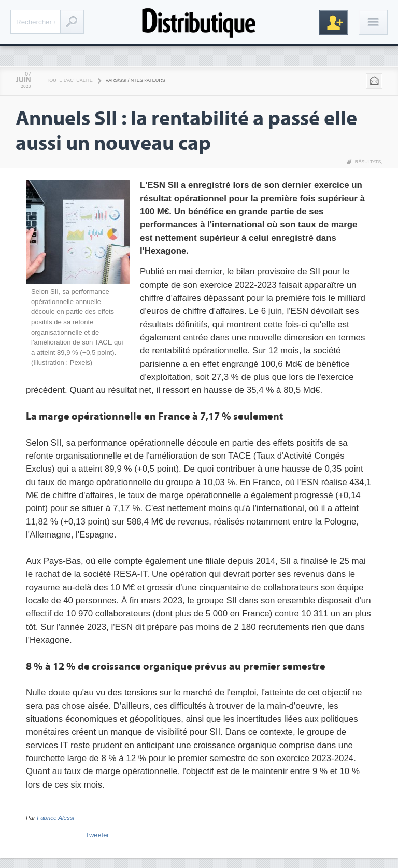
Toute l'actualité (70, 80)
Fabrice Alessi (55, 818)
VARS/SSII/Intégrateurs (136, 80)
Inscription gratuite (334, 22)
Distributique (199, 22)
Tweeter (97, 835)
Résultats (368, 162)
